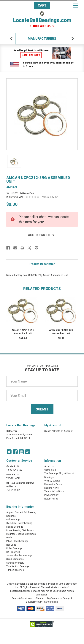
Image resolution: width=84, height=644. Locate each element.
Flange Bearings (15, 527)
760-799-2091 (13, 490)
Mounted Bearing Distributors (21, 534)
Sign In (48, 431)
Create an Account (63, 431)
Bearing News (51, 488)
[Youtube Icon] (21, 452)
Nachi (9, 538)
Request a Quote (53, 484)
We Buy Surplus (52, 481)
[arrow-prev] (12, 39)
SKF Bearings (13, 552)
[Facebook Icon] (15, 452)
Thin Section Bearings (18, 566)
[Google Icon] (28, 452)
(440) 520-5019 (31, 55)
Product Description (42, 264)
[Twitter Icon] (9, 452)
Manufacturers (42, 39)
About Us (49, 466)
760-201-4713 (13, 478)
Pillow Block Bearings (17, 541)
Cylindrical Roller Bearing (19, 523)
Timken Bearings (15, 570)
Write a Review (50, 197)
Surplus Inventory (15, 563)
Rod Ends (11, 545)
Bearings (11, 516)
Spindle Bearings (15, 559)
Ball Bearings (13, 520)
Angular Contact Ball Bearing (21, 512)
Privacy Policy (51, 495)
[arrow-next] (72, 39)
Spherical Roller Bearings (19, 556)
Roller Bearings (14, 548)
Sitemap (40, 598)
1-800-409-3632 (42, 26)
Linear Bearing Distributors (20, 530)
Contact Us (50, 470)
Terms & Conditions (54, 491)
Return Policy (51, 499)
